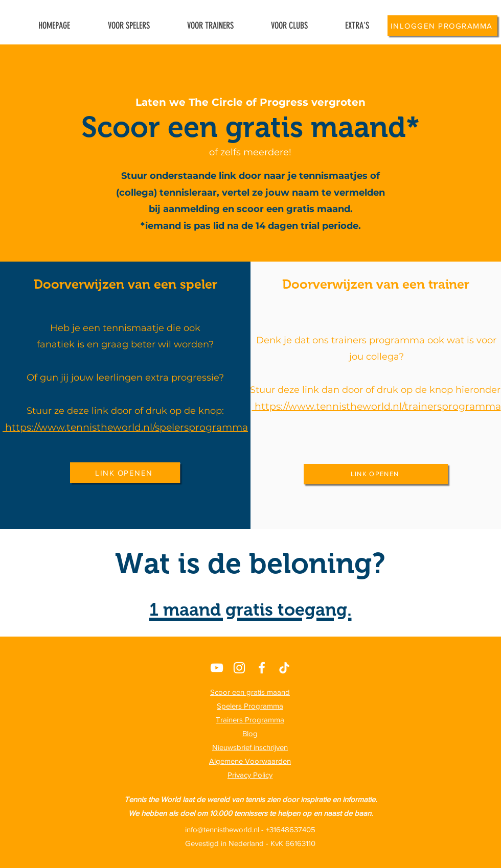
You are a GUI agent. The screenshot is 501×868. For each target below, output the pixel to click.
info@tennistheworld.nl (222, 829)
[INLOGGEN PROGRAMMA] (442, 26)
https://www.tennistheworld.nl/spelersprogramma (127, 427)
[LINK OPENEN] (125, 473)
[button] (357, 26)
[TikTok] (284, 668)
